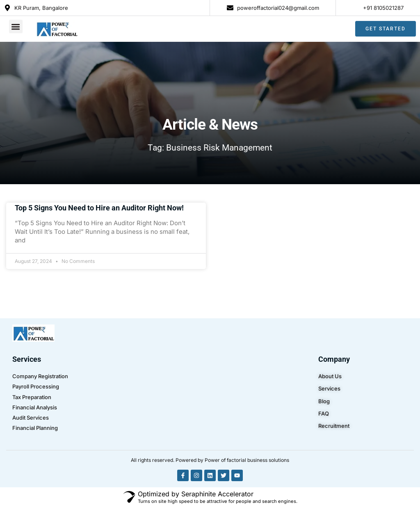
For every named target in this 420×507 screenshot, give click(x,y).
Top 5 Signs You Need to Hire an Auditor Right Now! (99, 208)
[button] (16, 25)
